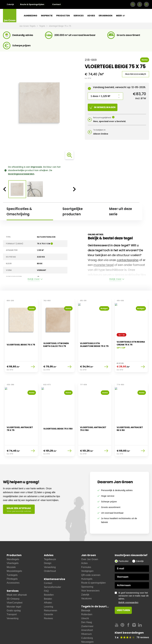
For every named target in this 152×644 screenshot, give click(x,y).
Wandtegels (13, 546)
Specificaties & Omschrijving (19, 212)
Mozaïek (11, 554)
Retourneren (51, 597)
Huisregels (87, 566)
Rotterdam (87, 601)
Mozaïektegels (14, 558)
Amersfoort (87, 617)
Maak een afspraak (17, 582)
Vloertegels (13, 550)
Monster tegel (14, 593)
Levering (48, 593)
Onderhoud (50, 558)
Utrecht (85, 605)
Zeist (84, 641)
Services (79, 16)
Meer (121, 16)
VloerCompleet (15, 589)
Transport (12, 601)
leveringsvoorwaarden (21, 174)
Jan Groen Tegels (28, 26)
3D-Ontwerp (13, 586)
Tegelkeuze (50, 546)
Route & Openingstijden (32, 4)
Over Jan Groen (90, 546)
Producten (63, 16)
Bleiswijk (86, 597)
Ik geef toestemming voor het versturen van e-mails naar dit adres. (134, 584)
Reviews (48, 605)
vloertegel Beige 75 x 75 (60, 26)
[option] (39, 103)
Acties (84, 550)
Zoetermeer (87, 613)
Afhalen (48, 589)
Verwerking (13, 605)
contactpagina (128, 260)
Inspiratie (47, 16)
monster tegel (104, 265)
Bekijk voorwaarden (128, 589)
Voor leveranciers (90, 577)
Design (48, 550)
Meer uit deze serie (121, 212)
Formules (86, 554)
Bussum (85, 637)
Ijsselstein (86, 633)
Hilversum (86, 621)
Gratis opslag (14, 597)
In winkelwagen (102, 107)
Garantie (48, 601)
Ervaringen (106, 16)
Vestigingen (87, 558)
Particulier (123, 548)
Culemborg (87, 625)
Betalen (48, 586)
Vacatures (86, 585)
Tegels (42, 26)
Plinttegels (12, 566)
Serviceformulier (53, 574)
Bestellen (49, 582)
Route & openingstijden (93, 570)
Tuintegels (12, 562)
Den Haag (87, 609)
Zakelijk (10, 4)
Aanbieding (31, 16)
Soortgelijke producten (73, 212)
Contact (56, 4)
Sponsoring (87, 574)
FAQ (46, 578)
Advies (91, 16)
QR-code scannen (91, 562)
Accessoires (13, 570)
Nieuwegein (87, 629)
